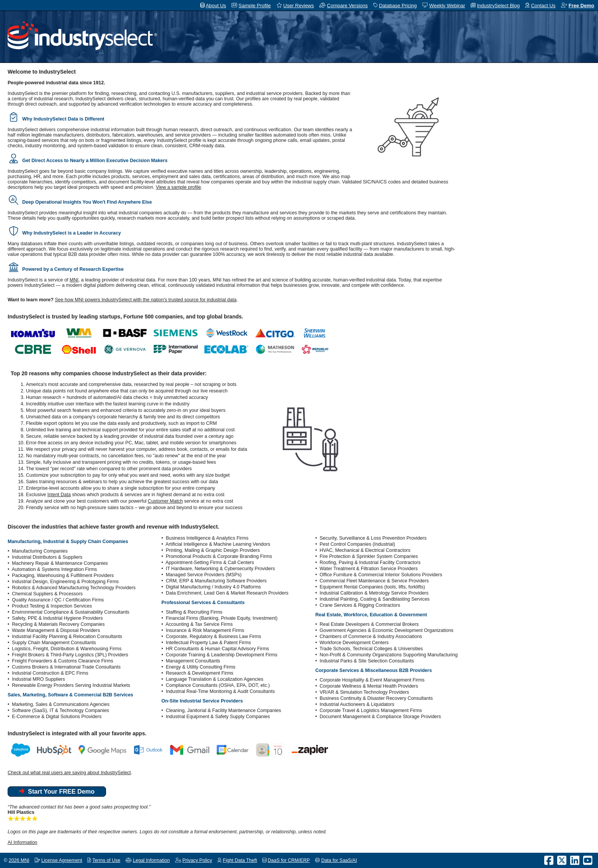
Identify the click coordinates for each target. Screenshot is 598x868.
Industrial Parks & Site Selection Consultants (367, 661)
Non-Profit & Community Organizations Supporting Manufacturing (389, 655)
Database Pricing (398, 6)
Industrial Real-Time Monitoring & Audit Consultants (220, 691)
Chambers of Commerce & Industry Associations (371, 637)
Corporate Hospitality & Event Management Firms (372, 680)
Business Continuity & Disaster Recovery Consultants (376, 698)
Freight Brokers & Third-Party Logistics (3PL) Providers (70, 655)
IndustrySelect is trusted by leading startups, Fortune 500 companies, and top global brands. (125, 317)
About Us (216, 6)
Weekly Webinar (447, 6)
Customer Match (166, 501)
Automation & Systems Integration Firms (55, 569)
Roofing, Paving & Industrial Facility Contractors (370, 563)
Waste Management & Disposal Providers (56, 630)
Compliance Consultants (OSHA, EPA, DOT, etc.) (218, 685)
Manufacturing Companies (40, 551)
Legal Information (152, 860)
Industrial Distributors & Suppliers (47, 557)
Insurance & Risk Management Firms (205, 630)
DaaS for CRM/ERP (289, 860)
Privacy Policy (197, 860)
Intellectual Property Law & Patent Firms (208, 643)
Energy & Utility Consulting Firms (201, 667)
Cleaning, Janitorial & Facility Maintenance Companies (223, 710)
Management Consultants (193, 661)
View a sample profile (178, 187)
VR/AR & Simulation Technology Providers (364, 692)
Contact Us (543, 6)
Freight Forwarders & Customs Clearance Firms (62, 661)
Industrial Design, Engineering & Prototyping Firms (65, 582)
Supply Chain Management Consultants (54, 643)
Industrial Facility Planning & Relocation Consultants (67, 637)
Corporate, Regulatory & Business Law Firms (214, 637)
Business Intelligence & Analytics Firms (207, 538)
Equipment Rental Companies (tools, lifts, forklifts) (372, 587)
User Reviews (299, 6)
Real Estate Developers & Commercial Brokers (369, 624)
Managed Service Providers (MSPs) (204, 575)
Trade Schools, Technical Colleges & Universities (371, 649)
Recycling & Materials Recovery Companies (58, 624)
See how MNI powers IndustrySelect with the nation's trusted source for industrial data (146, 300)
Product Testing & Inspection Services (52, 606)
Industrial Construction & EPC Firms (50, 673)
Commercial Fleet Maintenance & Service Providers (374, 581)
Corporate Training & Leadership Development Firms (222, 655)
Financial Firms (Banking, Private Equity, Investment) (222, 618)
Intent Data (59, 495)
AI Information (23, 842)
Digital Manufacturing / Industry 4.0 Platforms (213, 587)
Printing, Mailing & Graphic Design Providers (213, 550)
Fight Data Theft (240, 860)
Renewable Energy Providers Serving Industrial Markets (71, 685)
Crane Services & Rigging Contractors (360, 605)
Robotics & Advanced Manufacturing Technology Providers (74, 588)
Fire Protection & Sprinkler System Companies (369, 556)
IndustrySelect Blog (498, 6)
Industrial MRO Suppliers (38, 679)
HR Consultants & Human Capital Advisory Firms (218, 649)
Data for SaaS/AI (339, 860)
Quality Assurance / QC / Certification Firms (58, 600)
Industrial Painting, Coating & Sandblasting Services (375, 599)
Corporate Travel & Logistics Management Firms (371, 710)
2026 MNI (19, 860)
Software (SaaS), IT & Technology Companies (60, 710)
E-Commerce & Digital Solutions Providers (57, 717)
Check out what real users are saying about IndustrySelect (69, 773)
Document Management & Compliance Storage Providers (380, 717)
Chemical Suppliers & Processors (47, 594)
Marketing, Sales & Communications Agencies (61, 704)
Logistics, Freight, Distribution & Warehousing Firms (67, 649)
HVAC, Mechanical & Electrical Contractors (365, 550)
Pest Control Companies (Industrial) (357, 544)
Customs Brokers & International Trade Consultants (66, 667)
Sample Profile (255, 6)
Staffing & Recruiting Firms (194, 612)
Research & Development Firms (200, 673)
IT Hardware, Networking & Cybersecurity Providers (220, 569)
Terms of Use (106, 860)
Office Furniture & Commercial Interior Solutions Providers (381, 575)
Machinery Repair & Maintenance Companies (60, 563)
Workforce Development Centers (354, 643)
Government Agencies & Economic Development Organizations (387, 630)
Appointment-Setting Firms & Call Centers (210, 563)
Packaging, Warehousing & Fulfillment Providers (63, 575)
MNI (74, 280)
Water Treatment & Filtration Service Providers (369, 569)
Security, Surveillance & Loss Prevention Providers (373, 538)
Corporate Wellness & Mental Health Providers (369, 686)
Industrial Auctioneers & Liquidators (357, 704)
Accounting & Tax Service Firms (199, 624)
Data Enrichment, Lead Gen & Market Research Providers (227, 593)
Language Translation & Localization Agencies (215, 679)
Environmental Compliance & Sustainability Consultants (71, 612)
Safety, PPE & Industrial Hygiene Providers (57, 618)
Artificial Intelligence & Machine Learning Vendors (218, 544)
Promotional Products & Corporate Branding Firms (219, 556)
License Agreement (62, 860)
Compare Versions (347, 6)
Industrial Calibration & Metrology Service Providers (374, 593)
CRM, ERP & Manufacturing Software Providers (216, 581)
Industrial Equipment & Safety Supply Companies (218, 717)
